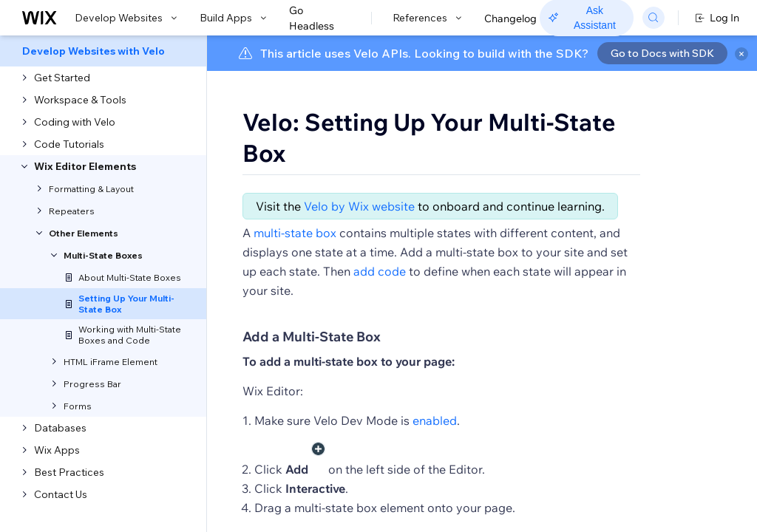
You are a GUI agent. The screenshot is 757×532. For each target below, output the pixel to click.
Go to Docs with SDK (662, 53)
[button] (298, 205)
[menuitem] (103, 51)
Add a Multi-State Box (312, 379)
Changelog (510, 18)
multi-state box (295, 276)
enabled (435, 463)
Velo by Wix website (359, 249)
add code (380, 314)
